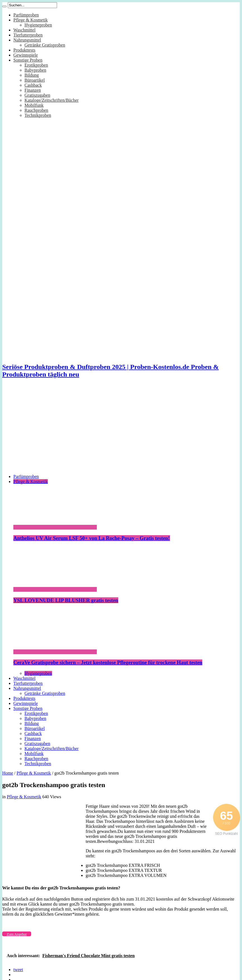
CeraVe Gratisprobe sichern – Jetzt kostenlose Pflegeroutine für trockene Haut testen (108, 662)
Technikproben (38, 115)
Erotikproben (36, 65)
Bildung (32, 75)
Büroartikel (35, 80)
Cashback (33, 85)
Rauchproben (36, 110)
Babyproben (35, 70)
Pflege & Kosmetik (31, 20)
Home (8, 773)
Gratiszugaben (37, 95)
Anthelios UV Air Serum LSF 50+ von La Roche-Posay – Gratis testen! (92, 538)
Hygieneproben (38, 25)
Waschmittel (24, 30)
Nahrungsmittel (27, 40)
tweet (18, 970)
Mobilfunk (34, 105)
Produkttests (24, 50)
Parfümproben (26, 15)
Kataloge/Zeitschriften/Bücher (52, 100)
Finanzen (33, 90)
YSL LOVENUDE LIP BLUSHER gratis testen (66, 600)
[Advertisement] (121, 431)
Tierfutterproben (28, 35)
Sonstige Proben (28, 60)
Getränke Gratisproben (45, 45)
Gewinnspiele (26, 55)
